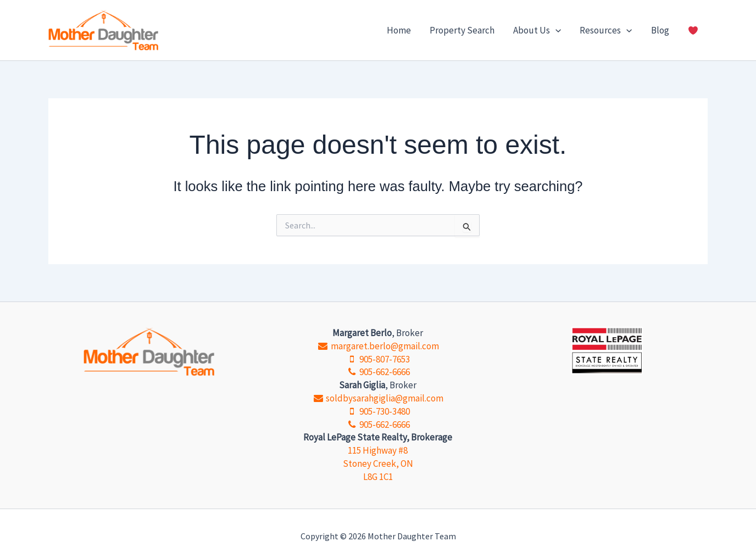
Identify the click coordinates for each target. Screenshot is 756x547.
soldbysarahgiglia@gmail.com (378, 398)
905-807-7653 (378, 359)
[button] (555, 30)
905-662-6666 (378, 372)
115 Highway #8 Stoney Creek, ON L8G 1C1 (378, 464)
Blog (660, 30)
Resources (606, 30)
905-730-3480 (378, 411)
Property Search (462, 30)
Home (399, 30)
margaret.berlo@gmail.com (378, 346)
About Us (537, 30)
